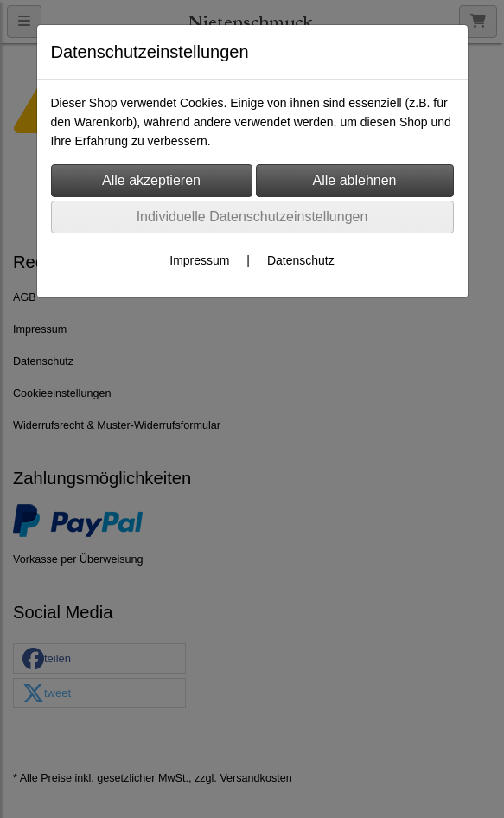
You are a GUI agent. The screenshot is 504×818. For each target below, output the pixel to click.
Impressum (199, 260)
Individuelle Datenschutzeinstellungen (252, 217)
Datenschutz (301, 260)
